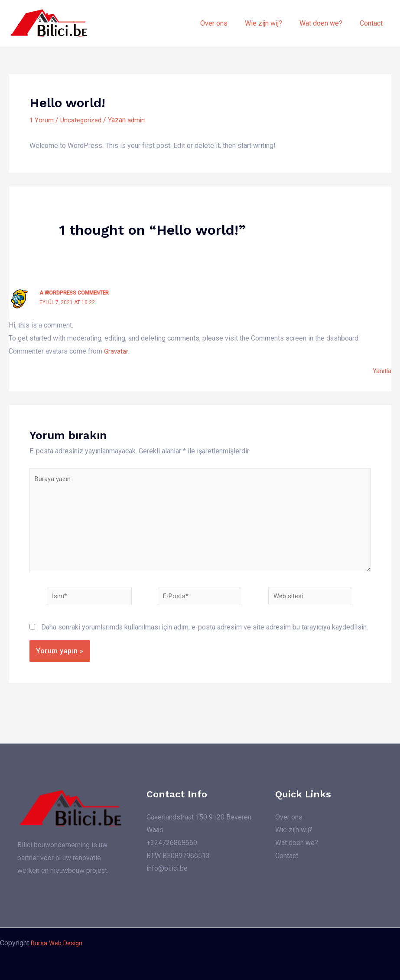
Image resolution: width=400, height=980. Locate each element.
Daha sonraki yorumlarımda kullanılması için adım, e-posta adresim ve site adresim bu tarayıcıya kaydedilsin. (205, 638)
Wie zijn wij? (272, 23)
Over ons (226, 23)
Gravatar (116, 351)
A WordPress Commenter (76, 293)
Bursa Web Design (59, 943)
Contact (373, 23)
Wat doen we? (326, 23)
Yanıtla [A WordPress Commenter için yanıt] (382, 371)
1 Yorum (42, 120)
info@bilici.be (167, 868)
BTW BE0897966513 (178, 855)
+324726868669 (172, 843)
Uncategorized (82, 120)
